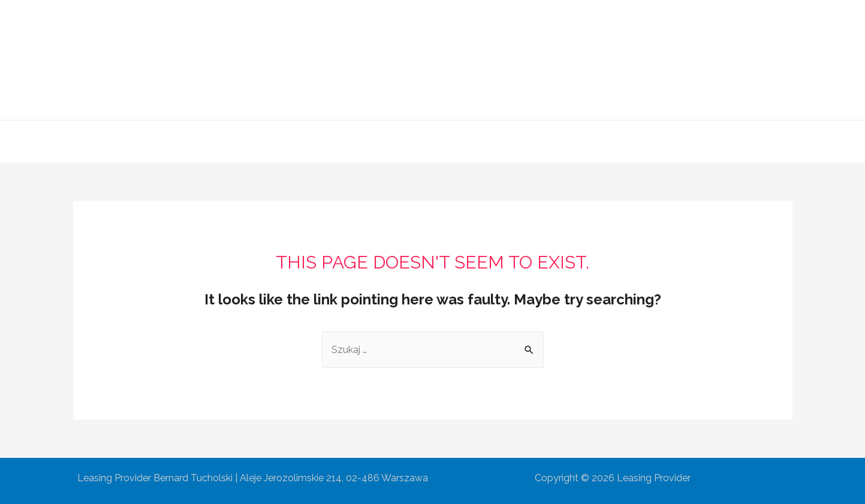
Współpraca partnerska (485, 141)
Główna (292, 141)
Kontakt (573, 141)
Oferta (399, 141)
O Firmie (347, 141)
